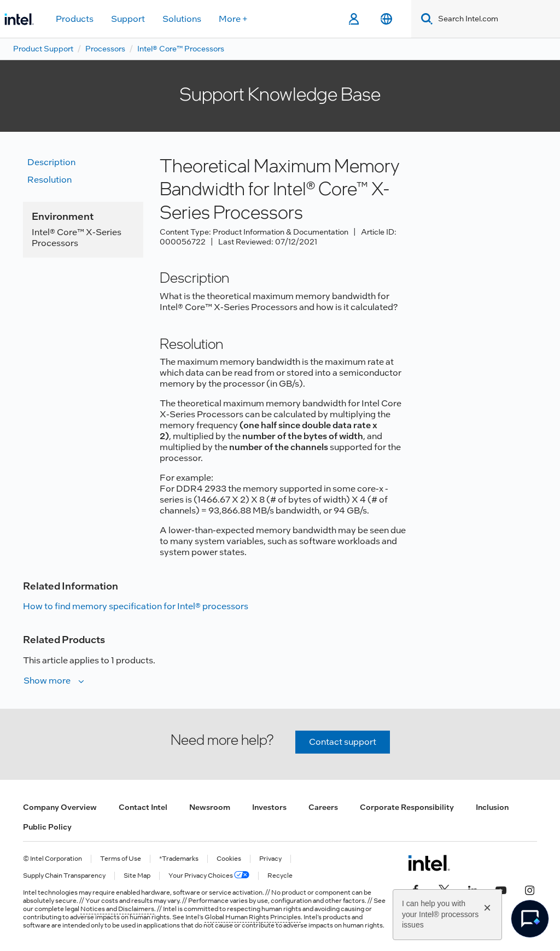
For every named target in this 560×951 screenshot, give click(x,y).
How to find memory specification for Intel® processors (136, 606)
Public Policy (47, 827)
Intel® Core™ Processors (181, 49)
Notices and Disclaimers (117, 909)
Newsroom (210, 807)
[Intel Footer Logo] (429, 863)
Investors (269, 807)
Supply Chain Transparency (64, 876)
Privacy (270, 859)
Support (128, 19)
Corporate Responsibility (407, 807)
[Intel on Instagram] (529, 889)
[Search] (425, 19)
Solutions (182, 19)
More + (233, 19)
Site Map (137, 876)
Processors (105, 49)
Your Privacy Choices (209, 876)
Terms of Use (121, 859)
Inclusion (492, 807)
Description (51, 162)
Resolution (49, 180)
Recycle (280, 876)
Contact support (343, 742)
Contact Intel (143, 807)
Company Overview (60, 807)
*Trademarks (179, 859)
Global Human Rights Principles (253, 917)
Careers (323, 807)
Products (75, 19)
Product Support (43, 49)
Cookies (229, 859)
